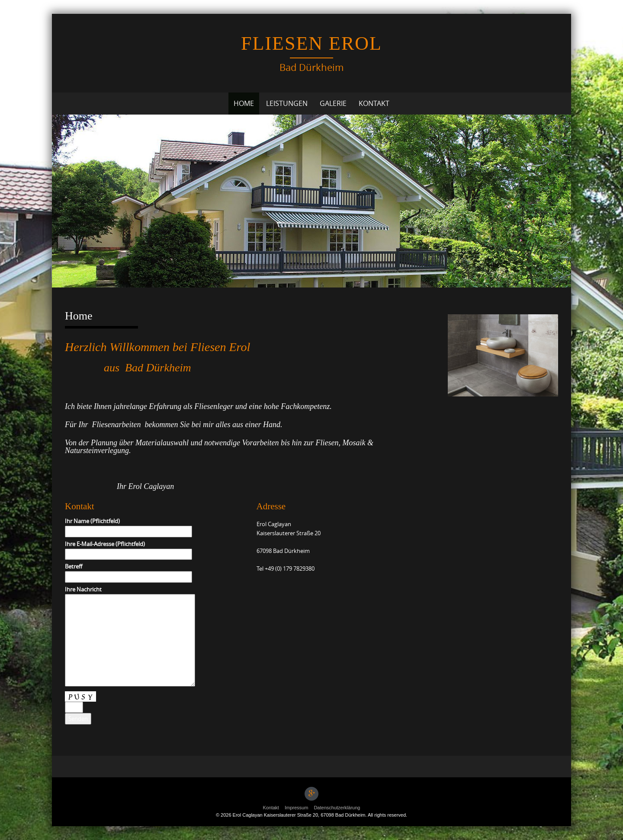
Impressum (296, 808)
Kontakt (374, 103)
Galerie (333, 103)
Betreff (128, 572)
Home (244, 103)
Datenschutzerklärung (337, 808)
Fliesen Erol (311, 43)
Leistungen (287, 103)
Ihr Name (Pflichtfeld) (128, 526)
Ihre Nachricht (130, 637)
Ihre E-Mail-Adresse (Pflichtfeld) (128, 549)
